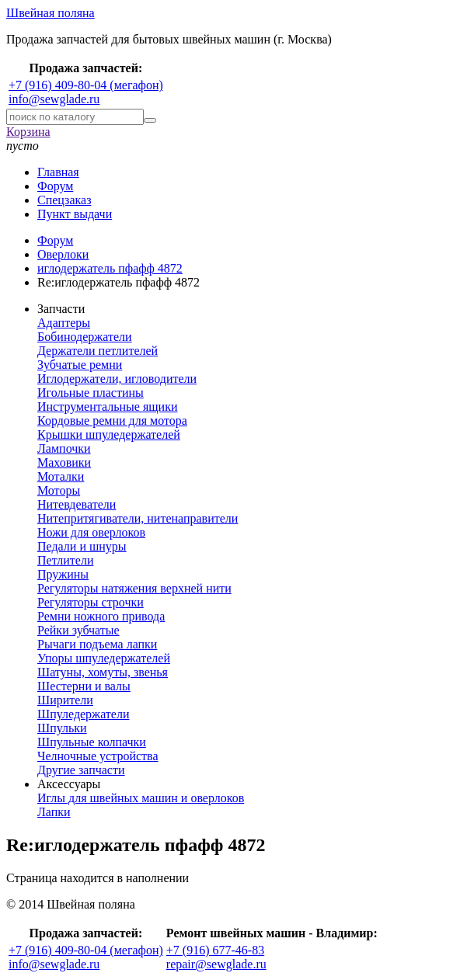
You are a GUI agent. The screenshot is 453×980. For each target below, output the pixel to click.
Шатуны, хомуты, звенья (103, 672)
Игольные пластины (91, 393)
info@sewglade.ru (54, 99)
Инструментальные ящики (107, 407)
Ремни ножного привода (101, 616)
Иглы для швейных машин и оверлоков (141, 798)
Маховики (64, 462)
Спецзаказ (64, 200)
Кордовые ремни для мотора (112, 420)
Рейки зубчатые (78, 630)
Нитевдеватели (77, 504)
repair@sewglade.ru (216, 964)
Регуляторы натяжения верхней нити (134, 588)
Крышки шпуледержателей (109, 434)
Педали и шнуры (82, 546)
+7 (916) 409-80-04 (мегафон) (86, 85)
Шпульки (62, 728)
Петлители (65, 560)
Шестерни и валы (84, 686)
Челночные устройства (98, 756)
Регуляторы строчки (91, 602)
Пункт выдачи (75, 214)
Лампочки (64, 448)
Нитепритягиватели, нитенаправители (138, 518)
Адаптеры (64, 323)
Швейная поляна (51, 13)
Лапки (54, 812)
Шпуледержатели (84, 714)
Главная (58, 172)
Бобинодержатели (85, 337)
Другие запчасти (81, 770)
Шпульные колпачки (92, 742)
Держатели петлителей (98, 351)
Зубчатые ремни (80, 365)
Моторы (59, 490)
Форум (55, 186)
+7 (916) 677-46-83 (215, 950)
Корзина (28, 132)
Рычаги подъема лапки (97, 644)
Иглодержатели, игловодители (117, 379)
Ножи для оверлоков (91, 532)
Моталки (61, 476)
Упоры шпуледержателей (104, 658)
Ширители (65, 700)
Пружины (63, 574)
